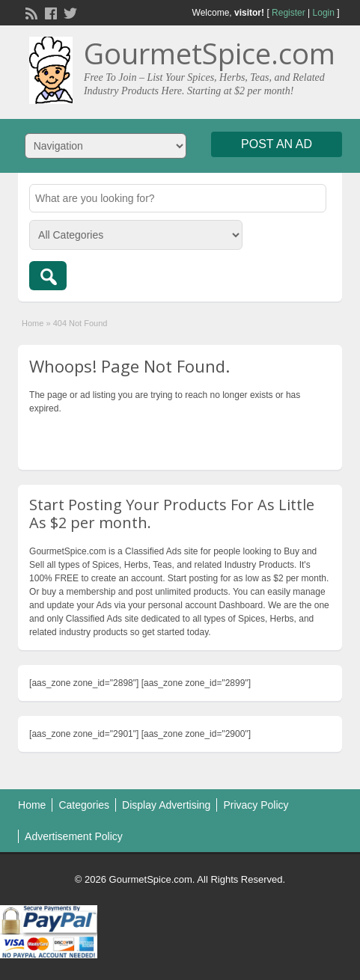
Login (324, 13)
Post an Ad (277, 144)
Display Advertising (166, 805)
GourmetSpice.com (210, 53)
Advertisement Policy (74, 836)
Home (33, 323)
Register (289, 13)
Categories (84, 805)
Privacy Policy (256, 805)
